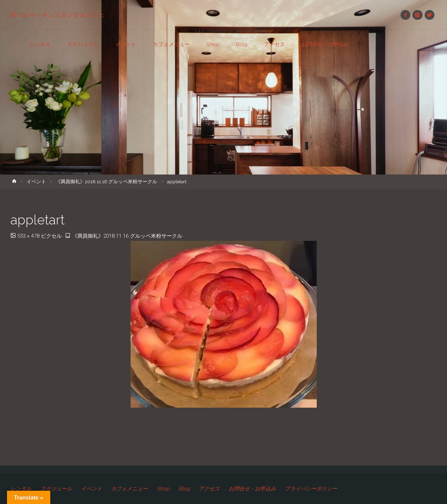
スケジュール (56, 489)
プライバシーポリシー (311, 489)
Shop (163, 489)
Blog (184, 489)
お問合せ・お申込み (252, 489)
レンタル (21, 489)
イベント (36, 181)
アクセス (209, 489)
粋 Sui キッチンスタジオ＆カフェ (57, 15)
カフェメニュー (129, 489)
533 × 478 (29, 236)
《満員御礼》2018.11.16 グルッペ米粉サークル (106, 181)
